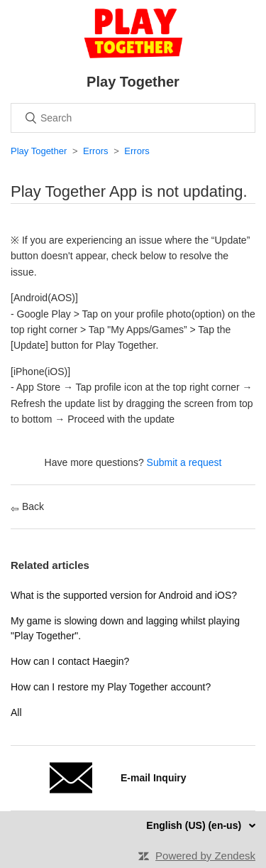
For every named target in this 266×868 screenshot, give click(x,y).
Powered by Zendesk (205, 856)
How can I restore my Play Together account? (111, 687)
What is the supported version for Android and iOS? (124, 595)
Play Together (39, 151)
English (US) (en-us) (195, 825)
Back (27, 506)
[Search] (133, 118)
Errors (95, 151)
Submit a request (184, 462)
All (16, 712)
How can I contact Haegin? (70, 661)
